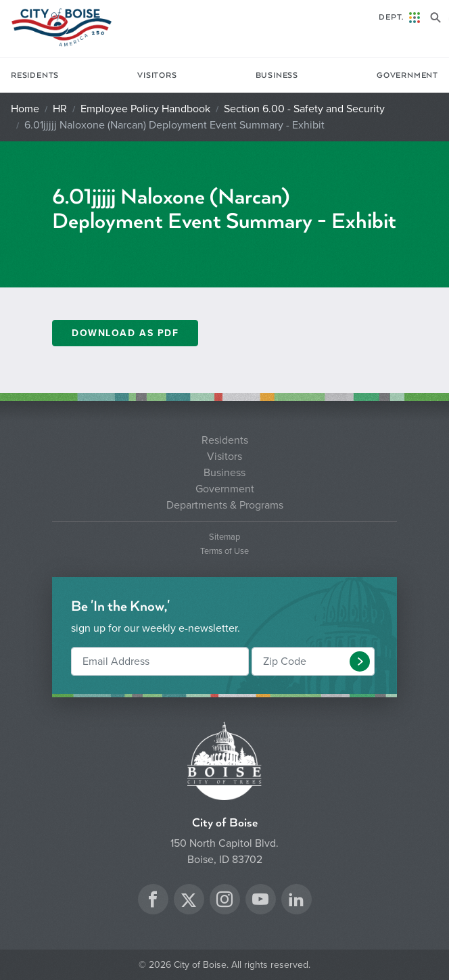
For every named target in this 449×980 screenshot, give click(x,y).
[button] (360, 661)
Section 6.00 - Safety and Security (304, 109)
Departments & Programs (225, 505)
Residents (35, 75)
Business (277, 75)
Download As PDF (125, 333)
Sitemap (224, 537)
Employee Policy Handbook (145, 109)
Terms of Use (224, 552)
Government (407, 75)
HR (60, 109)
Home (25, 109)
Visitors (157, 75)
